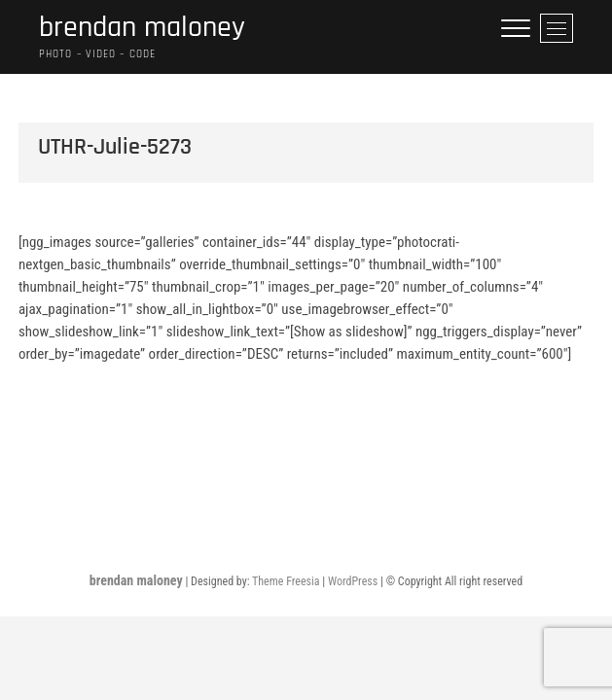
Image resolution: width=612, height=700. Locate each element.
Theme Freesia (286, 581)
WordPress (353, 581)
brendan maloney (142, 28)
